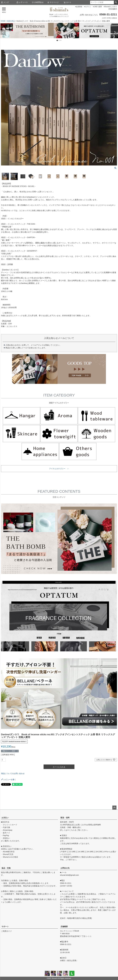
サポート (5, 927)
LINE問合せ (38, 2)
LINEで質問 (98, 7)
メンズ (5, 2)
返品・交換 (6, 868)
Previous (3, 32)
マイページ (53, 2)
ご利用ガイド (6, 931)
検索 (116, 2)
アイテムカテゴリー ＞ (59, 469)
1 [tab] (57, 41)
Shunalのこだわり (111, 7)
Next (115, 32)
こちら (72, 830)
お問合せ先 (65, 868)
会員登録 (79, 7)
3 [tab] (61, 41)
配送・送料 (65, 818)
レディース (22, 2)
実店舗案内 (113, 9)
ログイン (88, 7)
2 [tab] (59, 41)
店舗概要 (64, 927)
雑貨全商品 (11, 21)
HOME (3, 21)
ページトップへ (114, 808)
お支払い (5, 818)
